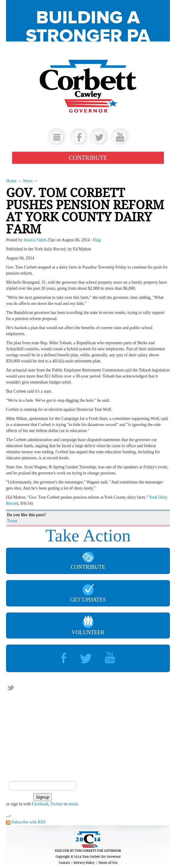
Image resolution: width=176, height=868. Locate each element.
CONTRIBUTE (88, 158)
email (73, 804)
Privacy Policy (84, 863)
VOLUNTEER (88, 625)
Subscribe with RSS (29, 822)
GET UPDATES (88, 593)
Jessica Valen (35, 240)
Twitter (56, 804)
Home (11, 181)
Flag (97, 240)
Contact (64, 863)
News (28, 181)
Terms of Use (108, 863)
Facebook (40, 804)
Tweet (12, 521)
